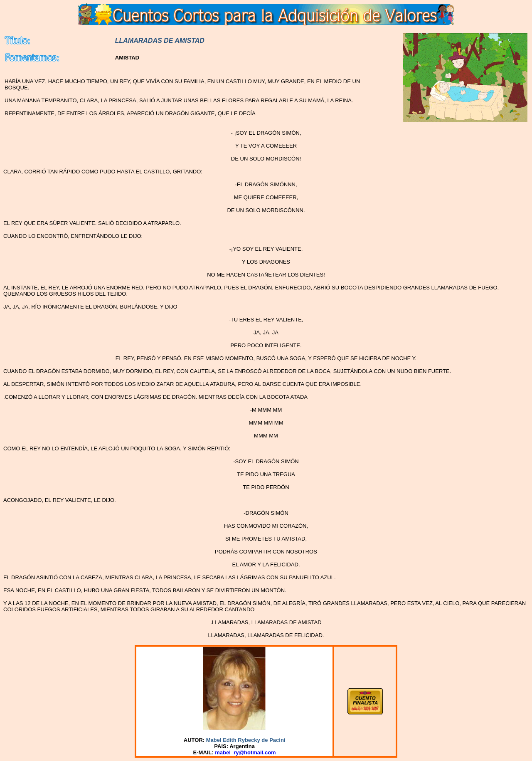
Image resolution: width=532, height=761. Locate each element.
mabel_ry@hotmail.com (245, 752)
